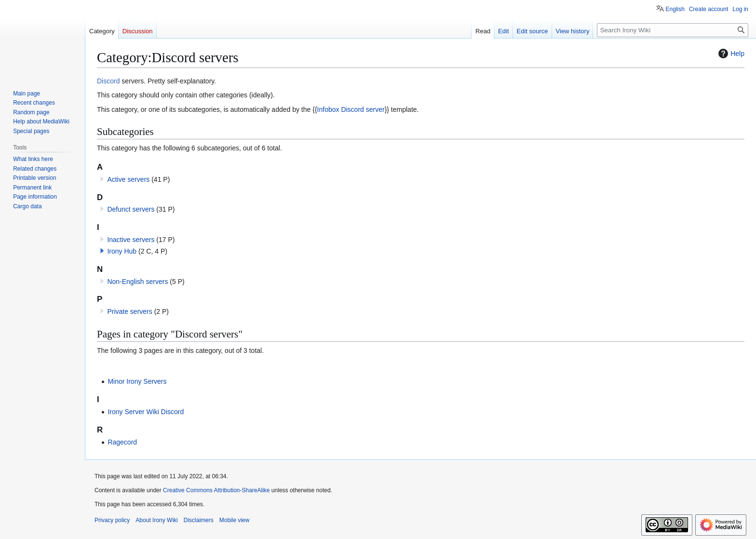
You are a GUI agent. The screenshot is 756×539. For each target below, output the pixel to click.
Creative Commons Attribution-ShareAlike (216, 490)
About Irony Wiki (156, 520)
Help (730, 54)
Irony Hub (122, 251)
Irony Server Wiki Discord (146, 412)
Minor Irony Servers (137, 381)
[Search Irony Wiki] (673, 30)
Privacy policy (112, 520)
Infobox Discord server (351, 109)
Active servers (128, 179)
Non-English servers (137, 282)
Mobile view (235, 520)
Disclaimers (199, 520)
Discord (108, 81)
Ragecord (122, 442)
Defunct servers (131, 209)
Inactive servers (131, 240)
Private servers (129, 311)
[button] (102, 251)
